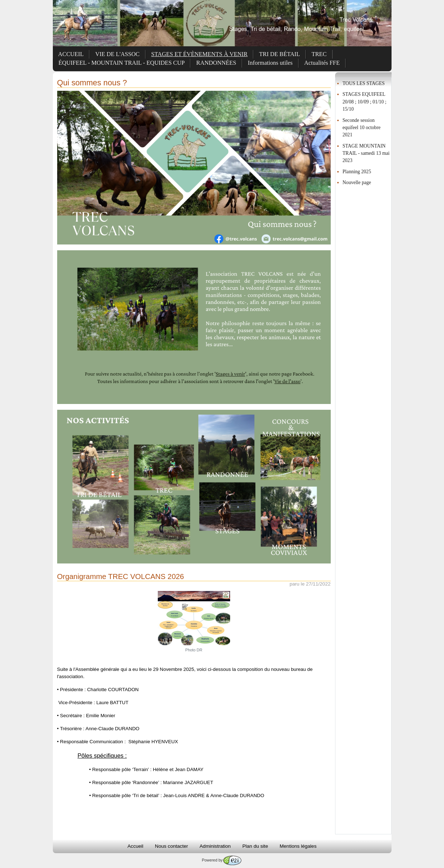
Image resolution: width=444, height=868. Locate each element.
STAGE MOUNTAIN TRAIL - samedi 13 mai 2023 (366, 153)
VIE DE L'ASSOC (117, 54)
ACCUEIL (71, 54)
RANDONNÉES (216, 63)
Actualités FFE (322, 63)
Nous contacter (171, 846)
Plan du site (255, 846)
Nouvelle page (357, 182)
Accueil (135, 846)
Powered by (222, 860)
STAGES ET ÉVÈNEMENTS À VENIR (199, 54)
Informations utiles (270, 63)
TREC (319, 54)
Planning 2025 (357, 172)
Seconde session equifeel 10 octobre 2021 (362, 128)
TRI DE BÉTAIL (280, 54)
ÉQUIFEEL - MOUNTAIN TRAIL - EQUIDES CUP (122, 63)
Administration (215, 846)
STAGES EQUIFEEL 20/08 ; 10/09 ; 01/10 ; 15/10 (365, 102)
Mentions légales (298, 846)
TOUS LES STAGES (364, 83)
